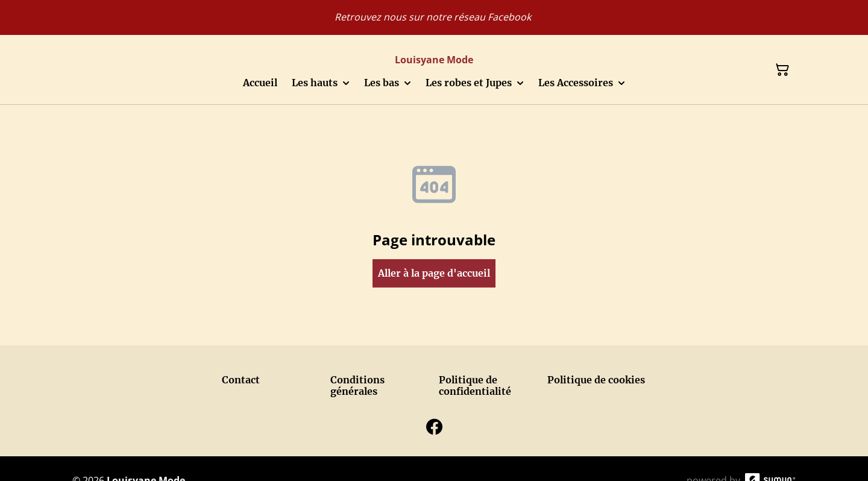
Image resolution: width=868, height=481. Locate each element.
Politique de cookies (596, 380)
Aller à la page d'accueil (434, 273)
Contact (241, 380)
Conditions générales (357, 385)
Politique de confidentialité (475, 385)
